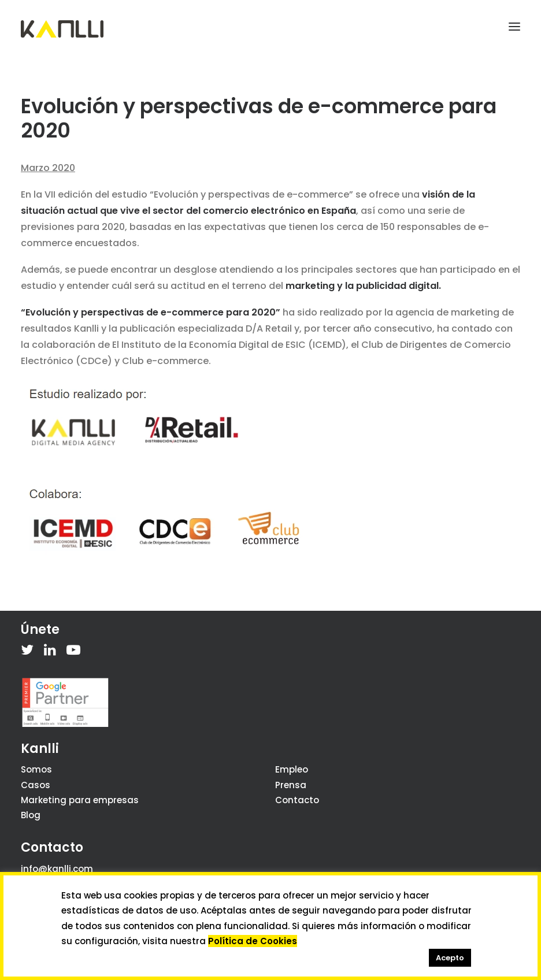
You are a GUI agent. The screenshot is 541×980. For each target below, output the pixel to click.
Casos (36, 785)
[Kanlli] (62, 29)
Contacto (297, 800)
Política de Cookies (253, 941)
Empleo (292, 769)
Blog (31, 815)
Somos (36, 769)
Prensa (291, 785)
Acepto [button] (450, 958)
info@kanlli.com (57, 869)
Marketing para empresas (80, 800)
